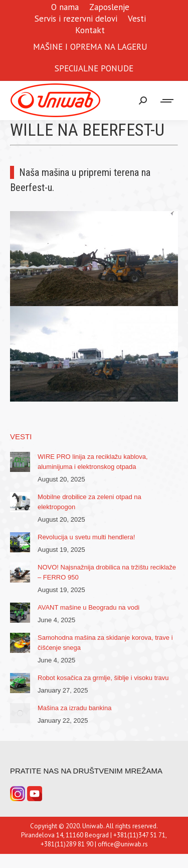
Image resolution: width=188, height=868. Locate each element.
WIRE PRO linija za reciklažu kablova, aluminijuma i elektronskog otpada (93, 462)
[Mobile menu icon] (167, 101)
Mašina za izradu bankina (74, 708)
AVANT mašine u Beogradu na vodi (88, 607)
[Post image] (20, 462)
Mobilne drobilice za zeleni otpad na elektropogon (89, 502)
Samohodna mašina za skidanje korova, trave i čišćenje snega (105, 643)
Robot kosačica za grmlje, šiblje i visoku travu (103, 678)
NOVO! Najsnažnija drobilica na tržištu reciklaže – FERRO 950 (107, 572)
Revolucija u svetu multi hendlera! (86, 537)
